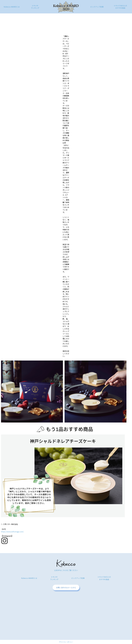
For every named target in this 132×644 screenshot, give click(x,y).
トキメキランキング (35, 7)
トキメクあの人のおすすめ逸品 (120, 7)
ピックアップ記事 (97, 7)
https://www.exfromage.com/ (12, 532)
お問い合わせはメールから (66, 587)
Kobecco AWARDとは (12, 7)
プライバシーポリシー (66, 642)
